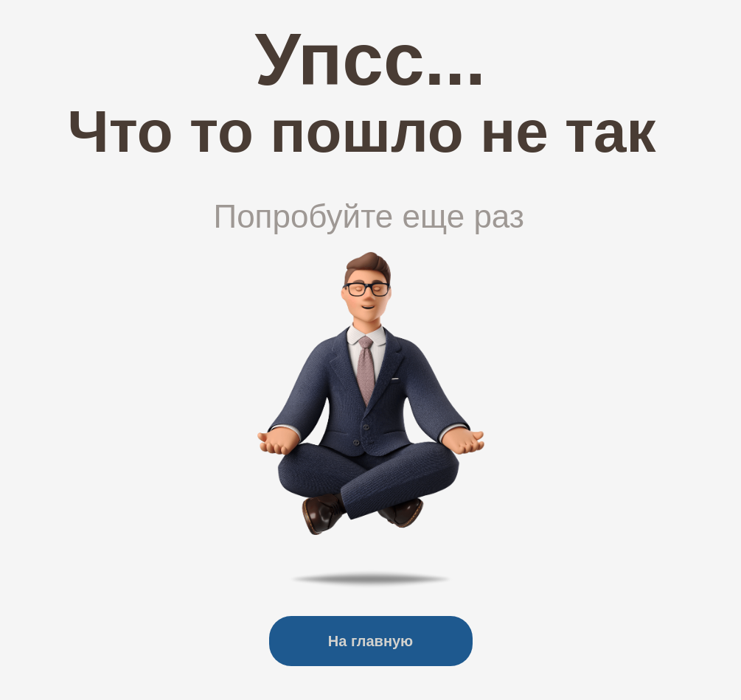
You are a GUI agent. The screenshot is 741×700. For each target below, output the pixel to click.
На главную (370, 641)
